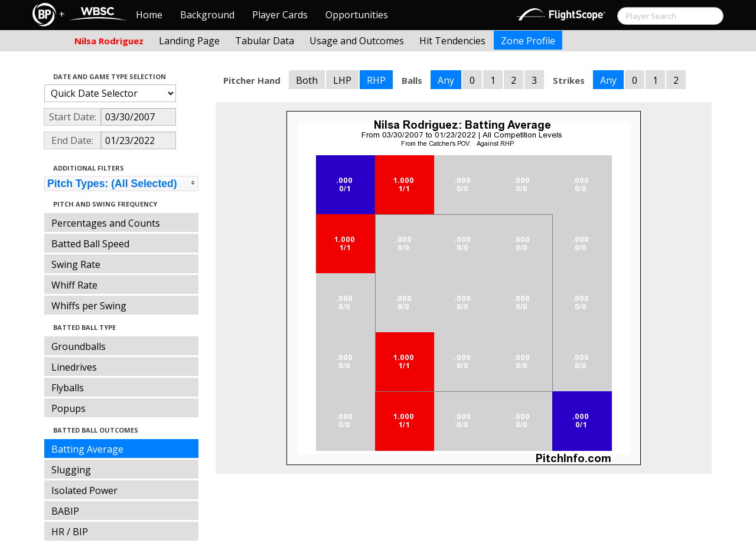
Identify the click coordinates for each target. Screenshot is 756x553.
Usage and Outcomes (357, 41)
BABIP (65, 511)
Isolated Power (84, 490)
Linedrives (74, 367)
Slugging (71, 470)
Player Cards (280, 15)
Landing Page (189, 41)
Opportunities (357, 15)
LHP (342, 80)
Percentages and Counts (106, 223)
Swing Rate (76, 264)
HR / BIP (70, 532)
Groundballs (79, 346)
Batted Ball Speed (90, 244)
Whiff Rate (74, 285)
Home (149, 15)
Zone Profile (528, 41)
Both (307, 80)
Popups (69, 408)
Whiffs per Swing (89, 306)
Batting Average (87, 449)
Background (207, 15)
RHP (376, 80)
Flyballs (68, 388)
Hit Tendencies (452, 41)
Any (446, 80)
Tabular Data (265, 41)
